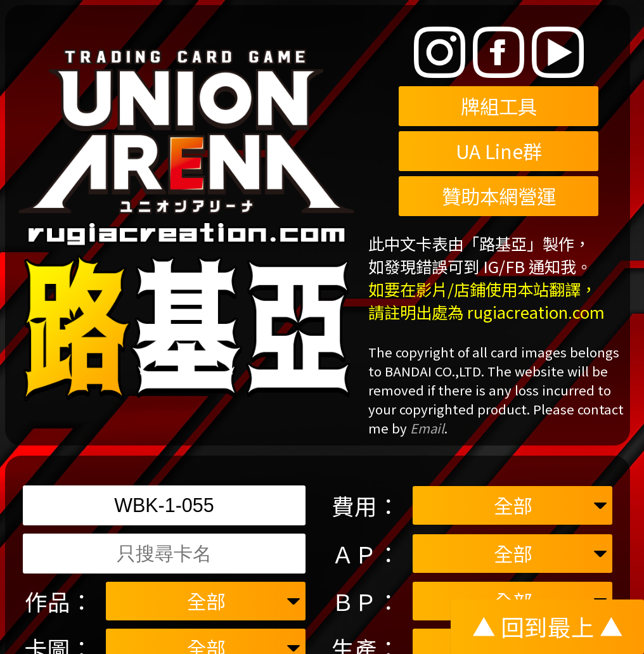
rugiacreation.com (536, 312)
